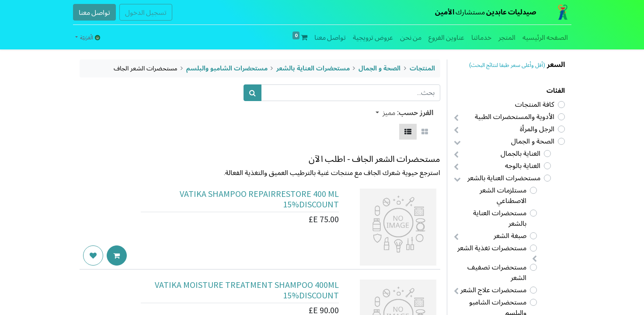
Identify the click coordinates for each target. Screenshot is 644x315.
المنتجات (422, 68)
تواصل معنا (94, 12)
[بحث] (252, 93)
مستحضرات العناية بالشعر (504, 178)
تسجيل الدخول (146, 12)
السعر (556, 65)
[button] (385, 112)
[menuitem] (545, 37)
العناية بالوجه (523, 166)
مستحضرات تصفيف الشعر (497, 272)
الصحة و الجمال (533, 141)
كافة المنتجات (535, 104)
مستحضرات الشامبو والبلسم (227, 68)
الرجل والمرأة (537, 129)
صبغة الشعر (510, 236)
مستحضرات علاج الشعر (493, 290)
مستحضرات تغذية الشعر (492, 248)
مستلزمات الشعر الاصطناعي (503, 195)
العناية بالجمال (520, 153)
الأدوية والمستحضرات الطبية (515, 117)
